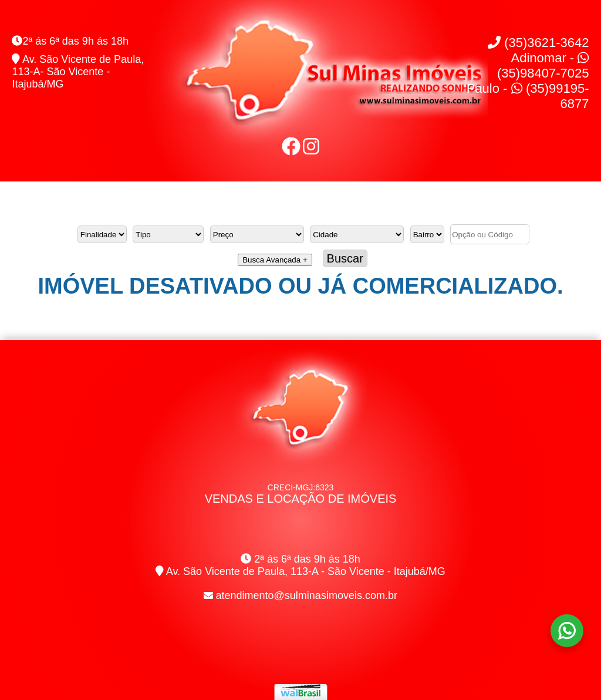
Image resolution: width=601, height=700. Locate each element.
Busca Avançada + (275, 260)
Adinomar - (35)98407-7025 (543, 65)
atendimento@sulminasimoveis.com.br (307, 595)
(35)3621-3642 (538, 43)
